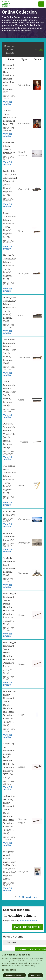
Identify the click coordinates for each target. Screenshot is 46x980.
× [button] (43, 953)
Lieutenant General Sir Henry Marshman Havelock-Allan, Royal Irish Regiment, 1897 (9, 79)
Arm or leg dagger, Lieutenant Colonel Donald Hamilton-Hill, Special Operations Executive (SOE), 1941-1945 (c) (9, 761)
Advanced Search (28, 921)
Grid (41, 49)
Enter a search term (16, 910)
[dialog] (23, 965)
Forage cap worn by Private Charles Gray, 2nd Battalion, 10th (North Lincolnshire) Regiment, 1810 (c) (10, 865)
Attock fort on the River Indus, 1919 (9, 536)
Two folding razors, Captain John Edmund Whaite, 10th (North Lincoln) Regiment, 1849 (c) (10, 479)
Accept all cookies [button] (14, 975)
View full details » (8, 103)
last (35, 897)
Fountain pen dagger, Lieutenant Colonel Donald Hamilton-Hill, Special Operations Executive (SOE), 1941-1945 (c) (10, 708)
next (29, 897)
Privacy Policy (30, 966)
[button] (23, 970)
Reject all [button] (36, 975)
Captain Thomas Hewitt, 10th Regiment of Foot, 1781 (9, 117)
